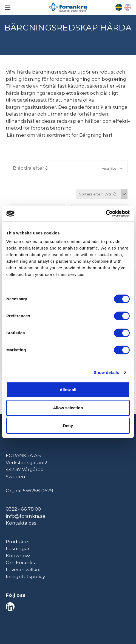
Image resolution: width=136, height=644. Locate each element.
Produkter (18, 542)
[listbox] (116, 194)
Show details (107, 372)
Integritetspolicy (25, 576)
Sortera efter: (91, 194)
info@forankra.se (26, 516)
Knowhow (18, 556)
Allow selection (68, 408)
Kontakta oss (21, 523)
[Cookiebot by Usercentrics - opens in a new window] (106, 214)
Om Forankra (21, 562)
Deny (68, 426)
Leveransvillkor (23, 570)
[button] (68, 168)
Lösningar (18, 548)
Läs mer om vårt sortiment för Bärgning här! (59, 135)
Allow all (68, 390)
